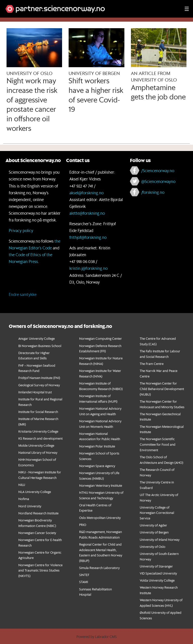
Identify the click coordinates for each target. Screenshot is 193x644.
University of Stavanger (156, 566)
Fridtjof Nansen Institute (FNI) (39, 378)
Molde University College (36, 445)
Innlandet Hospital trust (35, 392)
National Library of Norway (38, 452)
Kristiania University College (38, 431)
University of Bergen (154, 532)
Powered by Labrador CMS (96, 637)
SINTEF (84, 575)
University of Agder (153, 525)
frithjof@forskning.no (88, 237)
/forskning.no (153, 192)
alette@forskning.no (87, 213)
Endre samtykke (23, 294)
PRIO (83, 525)
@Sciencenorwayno (158, 181)
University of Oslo (153, 546)
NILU (22, 485)
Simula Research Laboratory (99, 568)
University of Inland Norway (160, 539)
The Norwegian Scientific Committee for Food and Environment (158, 444)
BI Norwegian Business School (40, 346)
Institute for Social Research (38, 412)
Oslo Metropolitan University (100, 518)
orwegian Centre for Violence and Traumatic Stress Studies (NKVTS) (40, 570)
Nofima (24, 499)
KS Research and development (40, 438)
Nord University (30, 506)
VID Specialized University (158, 573)
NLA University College (35, 492)
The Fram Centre (152, 364)
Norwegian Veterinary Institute (101, 485)
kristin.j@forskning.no (88, 268)
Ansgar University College (37, 338)
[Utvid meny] (187, 9)
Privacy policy (21, 230)
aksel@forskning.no (86, 193)
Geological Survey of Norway (39, 385)
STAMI (84, 582)
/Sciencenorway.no (158, 171)
